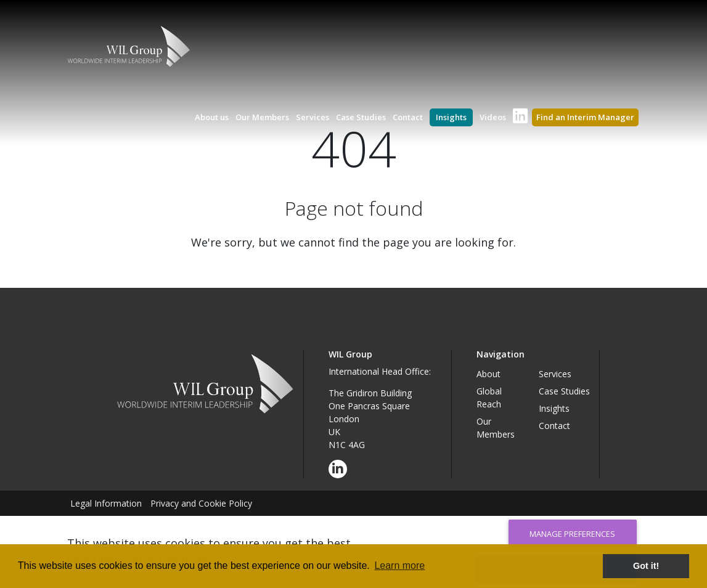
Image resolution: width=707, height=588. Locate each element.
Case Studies (361, 117)
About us (212, 117)
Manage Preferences (572, 534)
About (488, 374)
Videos (493, 117)
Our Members (262, 117)
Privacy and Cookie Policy (201, 503)
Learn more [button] (399, 566)
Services (313, 117)
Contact (408, 117)
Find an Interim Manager (585, 117)
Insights (451, 117)
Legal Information (106, 503)
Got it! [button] (646, 566)
